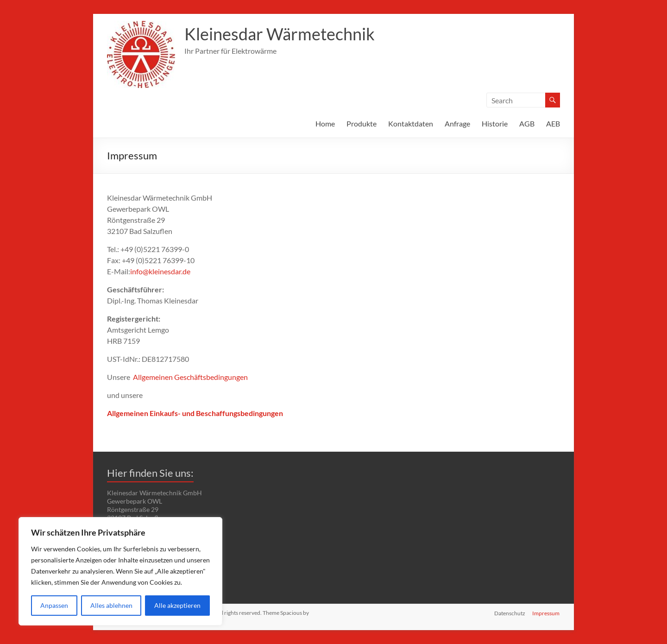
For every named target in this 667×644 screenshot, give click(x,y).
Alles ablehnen (111, 605)
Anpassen (54, 605)
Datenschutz (510, 613)
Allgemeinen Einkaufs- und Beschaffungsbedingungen (195, 413)
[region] (120, 571)
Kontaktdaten (411, 123)
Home (325, 123)
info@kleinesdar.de (160, 271)
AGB (527, 123)
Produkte (362, 123)
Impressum (546, 613)
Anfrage (457, 123)
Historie (495, 123)
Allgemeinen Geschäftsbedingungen (190, 377)
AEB (553, 123)
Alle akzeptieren (177, 605)
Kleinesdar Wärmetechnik (280, 34)
